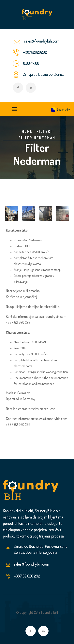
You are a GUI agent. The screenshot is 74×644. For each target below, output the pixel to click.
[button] (60, 110)
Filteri (44, 131)
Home (27, 131)
